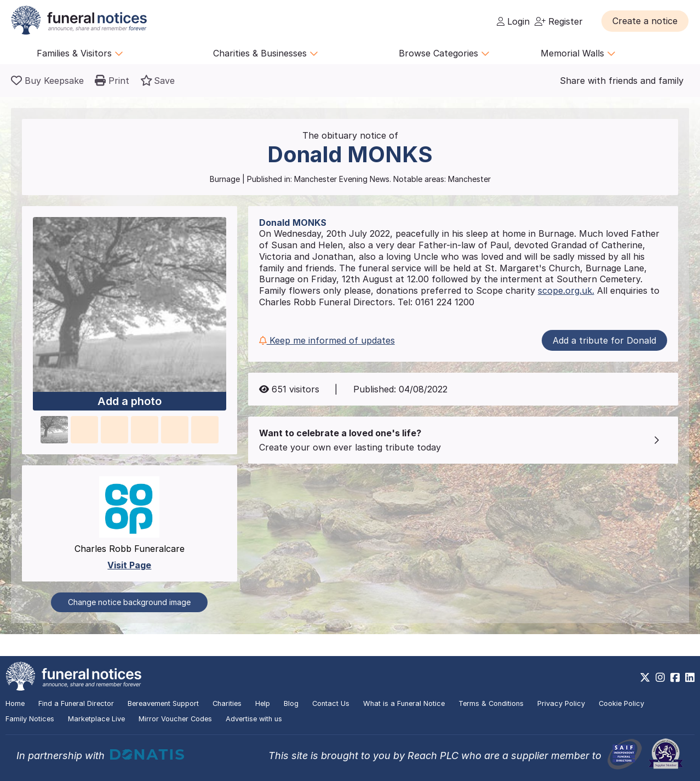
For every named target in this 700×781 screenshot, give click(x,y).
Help (263, 703)
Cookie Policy (621, 703)
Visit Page (129, 565)
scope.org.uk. (566, 290)
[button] (645, 21)
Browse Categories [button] (444, 53)
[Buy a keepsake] (47, 81)
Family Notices (30, 719)
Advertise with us (254, 719)
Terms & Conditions (491, 703)
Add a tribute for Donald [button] (604, 340)
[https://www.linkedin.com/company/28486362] (690, 677)
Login (513, 21)
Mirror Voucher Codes (175, 719)
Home (15, 703)
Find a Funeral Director (76, 703)
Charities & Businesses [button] (266, 53)
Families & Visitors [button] (80, 53)
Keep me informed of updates (327, 340)
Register (559, 21)
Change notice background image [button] (129, 602)
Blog (291, 703)
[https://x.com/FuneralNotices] (645, 677)
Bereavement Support (163, 703)
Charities (227, 703)
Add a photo (130, 401)
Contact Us (331, 703)
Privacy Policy (561, 703)
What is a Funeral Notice (404, 703)
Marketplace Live (96, 719)
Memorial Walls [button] (578, 53)
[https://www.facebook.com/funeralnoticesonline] (675, 677)
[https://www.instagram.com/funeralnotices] (660, 677)
